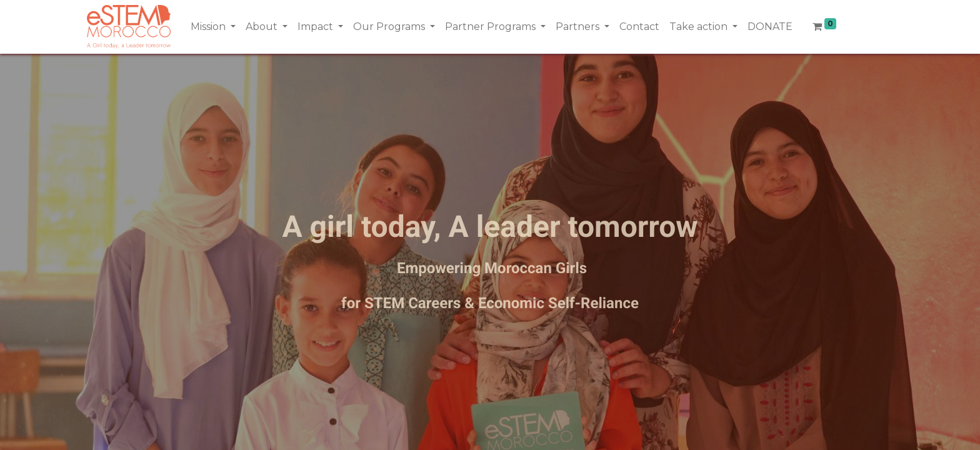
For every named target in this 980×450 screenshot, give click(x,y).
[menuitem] (639, 27)
